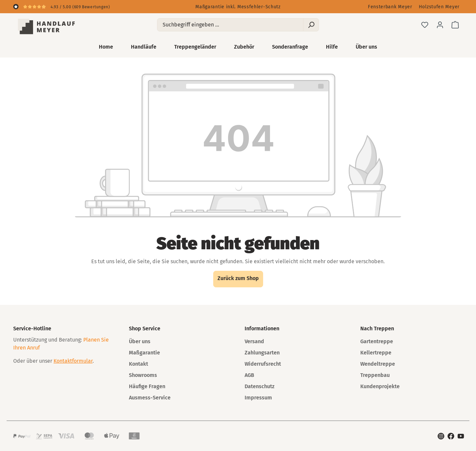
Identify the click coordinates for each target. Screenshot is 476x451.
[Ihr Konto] (440, 25)
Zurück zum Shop (238, 278)
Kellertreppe (376, 353)
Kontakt (139, 364)
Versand (254, 341)
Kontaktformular (73, 361)
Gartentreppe (377, 341)
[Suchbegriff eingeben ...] (230, 25)
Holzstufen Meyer (439, 7)
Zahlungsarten (262, 353)
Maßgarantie (144, 353)
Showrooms (143, 375)
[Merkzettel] (425, 25)
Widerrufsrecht (263, 364)
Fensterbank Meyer (390, 7)
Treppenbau (375, 375)
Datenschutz (259, 386)
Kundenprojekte (380, 386)
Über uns (140, 341)
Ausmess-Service (150, 398)
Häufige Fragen (147, 386)
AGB (249, 375)
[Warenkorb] (455, 25)
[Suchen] (311, 25)
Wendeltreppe (378, 364)
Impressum (258, 398)
